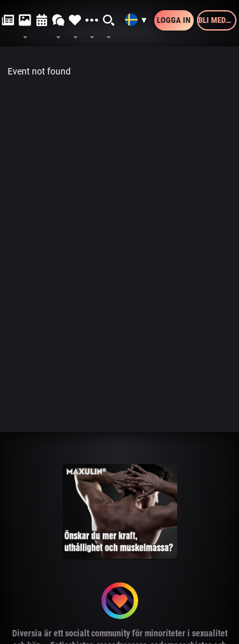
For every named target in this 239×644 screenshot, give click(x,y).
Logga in (174, 20)
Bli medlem (217, 20)
